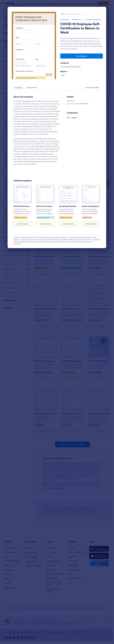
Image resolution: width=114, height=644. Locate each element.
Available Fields (31, 88)
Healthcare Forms (77, 20)
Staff (63, 75)
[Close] (110, 3)
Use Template (82, 56)
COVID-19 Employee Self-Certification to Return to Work (80, 28)
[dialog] (57, 322)
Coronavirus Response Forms (94, 20)
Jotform (74, 118)
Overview (18, 88)
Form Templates (65, 20)
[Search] (63, 14)
